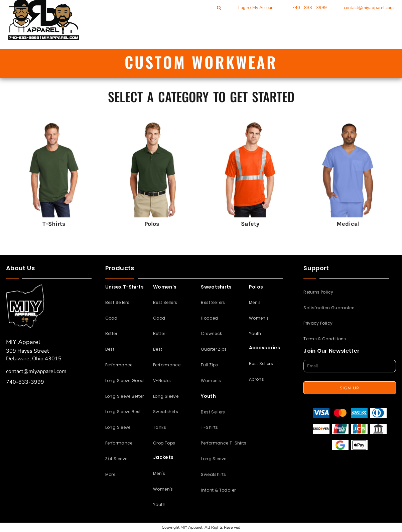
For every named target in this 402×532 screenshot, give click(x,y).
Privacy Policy (318, 323)
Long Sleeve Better (124, 396)
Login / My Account (257, 8)
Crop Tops (164, 443)
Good (111, 318)
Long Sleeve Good (125, 381)
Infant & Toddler (218, 490)
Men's (159, 473)
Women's (163, 489)
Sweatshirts (166, 412)
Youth (159, 504)
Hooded (209, 318)
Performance (119, 365)
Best (110, 349)
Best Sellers (117, 302)
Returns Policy (318, 292)
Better (111, 333)
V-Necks (162, 381)
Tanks (160, 427)
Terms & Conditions (325, 339)
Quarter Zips (214, 349)
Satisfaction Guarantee (329, 308)
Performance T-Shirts (224, 443)
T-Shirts (209, 427)
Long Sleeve (166, 396)
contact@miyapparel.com (369, 8)
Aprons (256, 379)
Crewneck (211, 333)
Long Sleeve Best (123, 412)
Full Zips (209, 365)
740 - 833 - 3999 (309, 8)
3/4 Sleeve (116, 459)
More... (112, 474)
